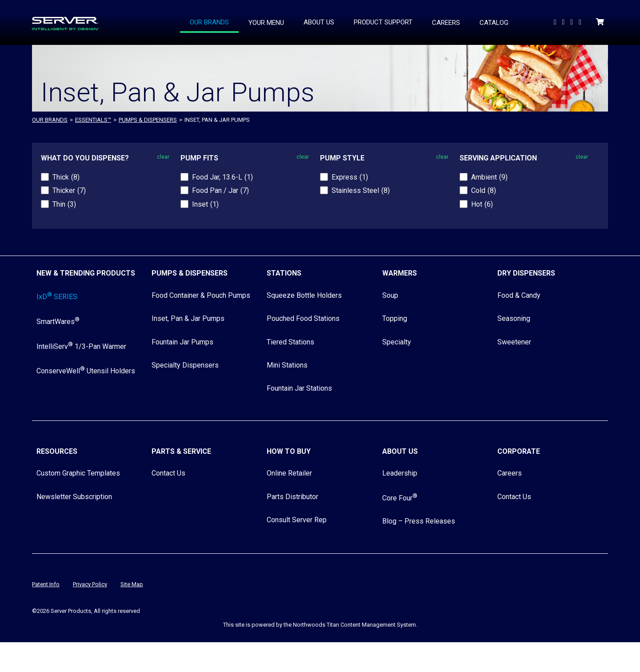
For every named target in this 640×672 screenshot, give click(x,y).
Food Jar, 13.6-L (222, 177)
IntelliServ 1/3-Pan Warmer (81, 346)
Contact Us (168, 473)
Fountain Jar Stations (299, 388)
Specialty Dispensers (185, 365)
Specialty (397, 342)
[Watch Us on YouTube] (556, 22)
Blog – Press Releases (419, 521)
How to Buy (289, 451)
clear (163, 157)
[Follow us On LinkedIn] (564, 22)
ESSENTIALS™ (93, 120)
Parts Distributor (292, 497)
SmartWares (58, 322)
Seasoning (514, 318)
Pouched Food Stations (303, 318)
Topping (395, 318)
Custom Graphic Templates (78, 473)
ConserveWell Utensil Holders (86, 371)
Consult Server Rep (297, 520)
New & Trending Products (86, 273)
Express (350, 177)
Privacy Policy (90, 584)
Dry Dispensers (526, 273)
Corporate (519, 451)
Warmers (400, 273)
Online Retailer (289, 473)
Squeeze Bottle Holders (304, 295)
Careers (510, 473)
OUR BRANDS (50, 120)
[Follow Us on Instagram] (581, 22)
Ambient (489, 177)
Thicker (69, 190)
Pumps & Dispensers (148, 120)
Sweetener (514, 342)
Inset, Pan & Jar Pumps (188, 318)
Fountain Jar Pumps (182, 342)
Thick (66, 177)
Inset (205, 204)
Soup (390, 295)
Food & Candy (519, 295)
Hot (482, 204)
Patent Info (46, 584)
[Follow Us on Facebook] (572, 22)
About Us (400, 451)
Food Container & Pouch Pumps (201, 295)
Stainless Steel (361, 190)
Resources (57, 451)
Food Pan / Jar (220, 190)
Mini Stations (287, 365)
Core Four (400, 498)
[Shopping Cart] (601, 22)
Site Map (132, 584)
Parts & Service (181, 451)
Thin (64, 204)
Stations (284, 273)
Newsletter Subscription (74, 497)
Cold (484, 190)
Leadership (400, 473)
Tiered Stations (290, 342)
